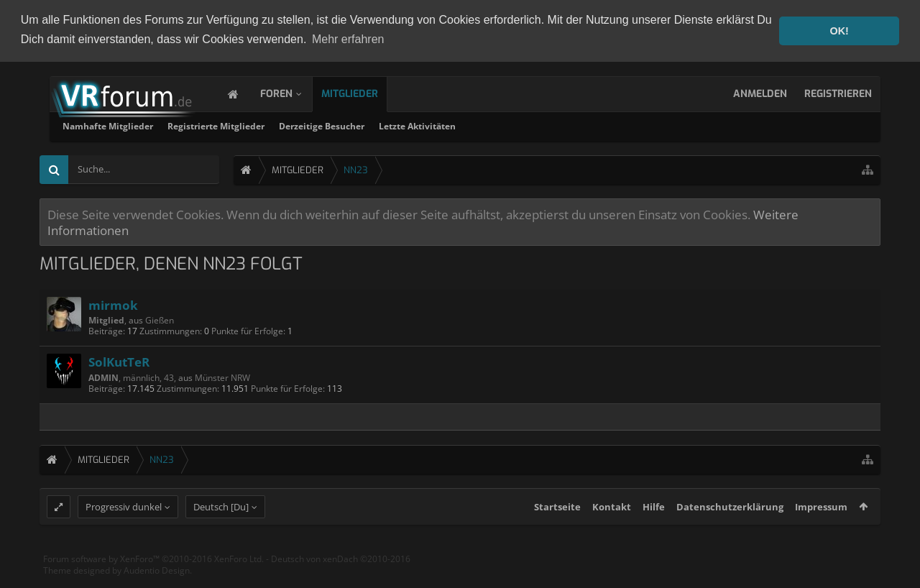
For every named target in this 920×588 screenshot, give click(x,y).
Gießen (160, 319)
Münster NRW (222, 376)
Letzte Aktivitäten (601, 125)
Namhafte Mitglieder (292, 125)
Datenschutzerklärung (730, 533)
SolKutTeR (119, 360)
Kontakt (612, 533)
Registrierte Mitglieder (400, 125)
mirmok (113, 303)
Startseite (557, 533)
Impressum (821, 533)
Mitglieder (364, 92)
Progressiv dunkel (124, 533)
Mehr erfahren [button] (348, 39)
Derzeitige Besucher (506, 125)
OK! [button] (839, 31)
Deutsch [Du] (221, 533)
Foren (291, 92)
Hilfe (654, 533)
